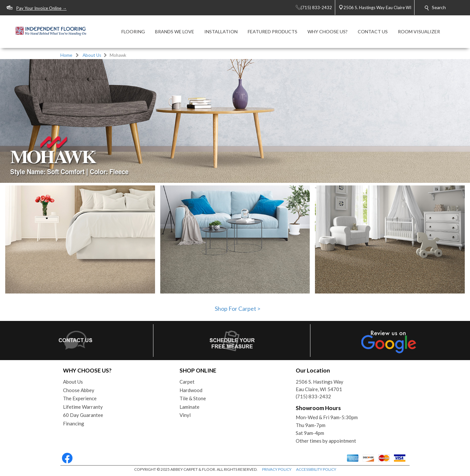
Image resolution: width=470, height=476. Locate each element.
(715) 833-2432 (313, 396)
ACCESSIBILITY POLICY (316, 469)
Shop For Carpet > (238, 309)
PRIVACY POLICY (277, 469)
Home (66, 55)
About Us (92, 55)
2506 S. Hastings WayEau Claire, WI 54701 (320, 385)
